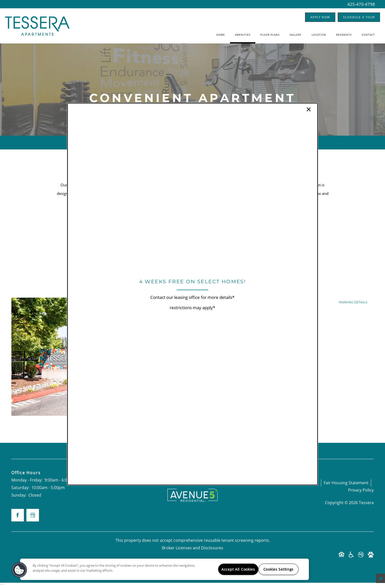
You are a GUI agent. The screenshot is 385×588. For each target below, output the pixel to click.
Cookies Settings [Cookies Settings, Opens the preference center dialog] (279, 569)
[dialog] (192, 294)
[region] (164, 569)
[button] (19, 570)
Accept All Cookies (238, 569)
